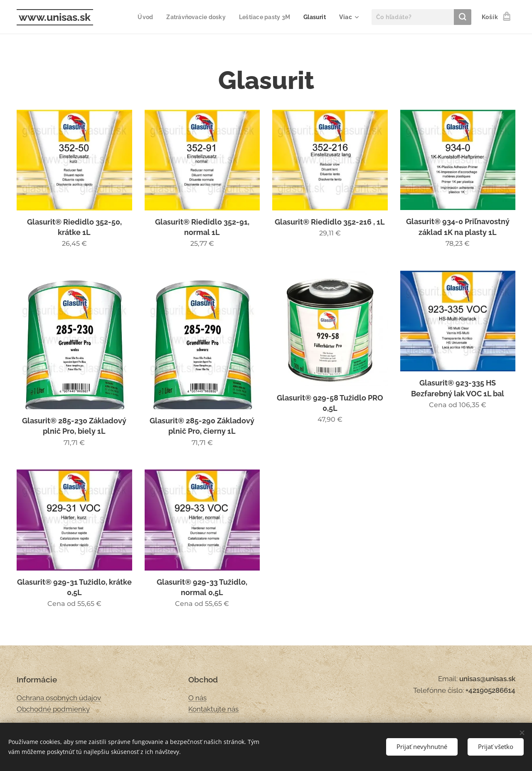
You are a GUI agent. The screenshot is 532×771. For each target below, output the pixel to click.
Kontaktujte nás (213, 709)
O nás (197, 697)
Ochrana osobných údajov (59, 697)
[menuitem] (139, 17)
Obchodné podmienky (53, 709)
